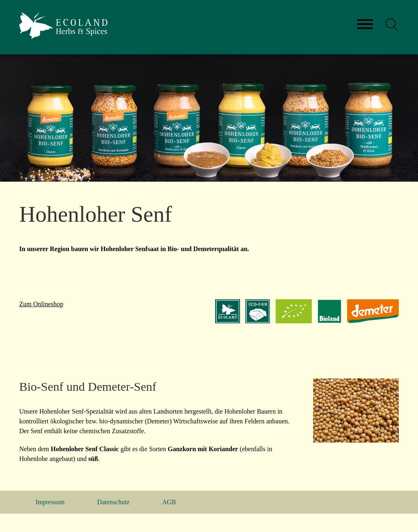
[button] (392, 25)
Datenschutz (113, 502)
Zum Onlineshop (41, 304)
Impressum (50, 502)
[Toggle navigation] (365, 25)
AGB (169, 502)
